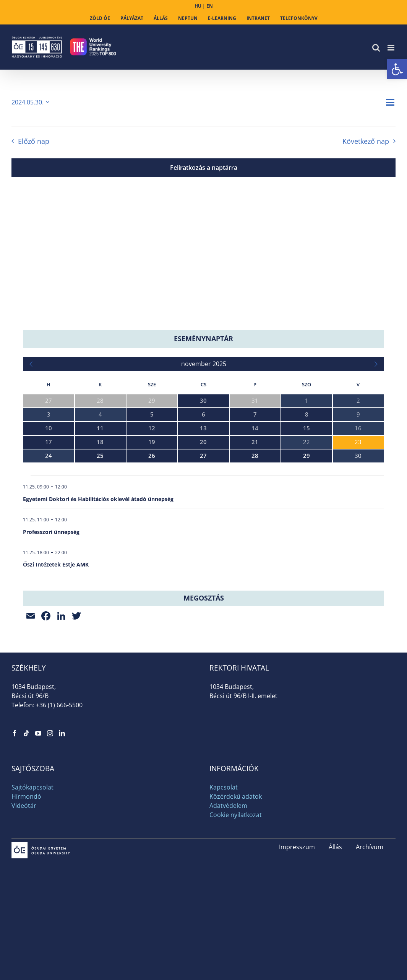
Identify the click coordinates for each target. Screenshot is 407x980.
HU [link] (198, 6)
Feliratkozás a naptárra (204, 168)
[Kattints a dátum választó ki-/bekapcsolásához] (32, 102)
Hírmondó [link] (26, 796)
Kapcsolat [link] (224, 787)
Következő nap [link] (366, 141)
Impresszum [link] (297, 847)
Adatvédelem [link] (228, 806)
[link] (397, 69)
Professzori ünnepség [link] (51, 532)
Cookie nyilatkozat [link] (236, 815)
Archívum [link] (370, 847)
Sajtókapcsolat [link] (32, 787)
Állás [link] (335, 847)
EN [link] (210, 6)
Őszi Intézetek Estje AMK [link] (56, 564)
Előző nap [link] (34, 141)
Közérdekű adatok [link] (236, 796)
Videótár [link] (24, 806)
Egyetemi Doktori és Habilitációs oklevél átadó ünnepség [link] (98, 499)
